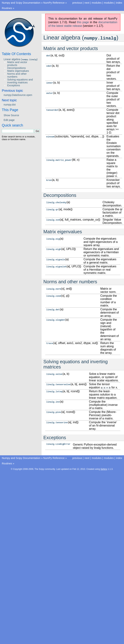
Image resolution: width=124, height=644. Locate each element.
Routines (7, 8)
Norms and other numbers (17, 75)
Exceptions (14, 85)
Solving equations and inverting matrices (20, 81)
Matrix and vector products (17, 64)
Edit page (9, 120)
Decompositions (16, 68)
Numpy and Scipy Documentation (21, 3)
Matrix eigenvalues (18, 71)
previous (77, 3)
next (87, 3)
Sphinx (104, 469)
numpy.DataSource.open (18, 95)
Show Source (11, 115)
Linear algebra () (21, 59)
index (119, 3)
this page (83, 22)
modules (109, 3)
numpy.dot (10, 105)
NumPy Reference (54, 3)
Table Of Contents (16, 54)
